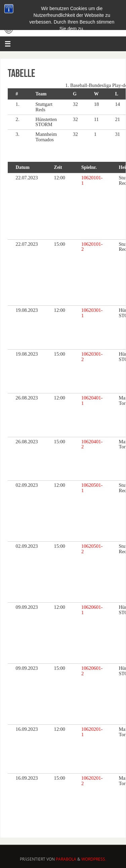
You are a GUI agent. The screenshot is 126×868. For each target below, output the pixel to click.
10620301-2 (92, 357)
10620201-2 (92, 781)
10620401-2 (92, 444)
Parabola (66, 859)
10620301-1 (92, 313)
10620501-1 (92, 488)
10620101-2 (92, 247)
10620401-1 (92, 400)
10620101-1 (92, 180)
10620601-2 (92, 671)
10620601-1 (92, 610)
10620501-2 (92, 549)
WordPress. (94, 859)
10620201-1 (92, 732)
